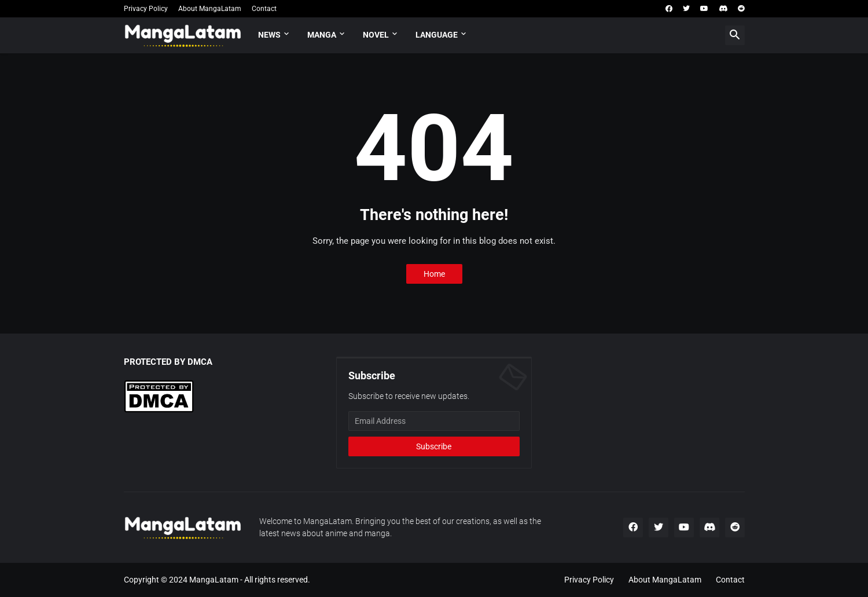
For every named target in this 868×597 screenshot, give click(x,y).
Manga (322, 35)
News (269, 35)
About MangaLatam (210, 9)
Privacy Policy (146, 9)
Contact (264, 9)
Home (434, 274)
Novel (376, 35)
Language (437, 35)
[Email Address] (434, 421)
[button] (735, 35)
